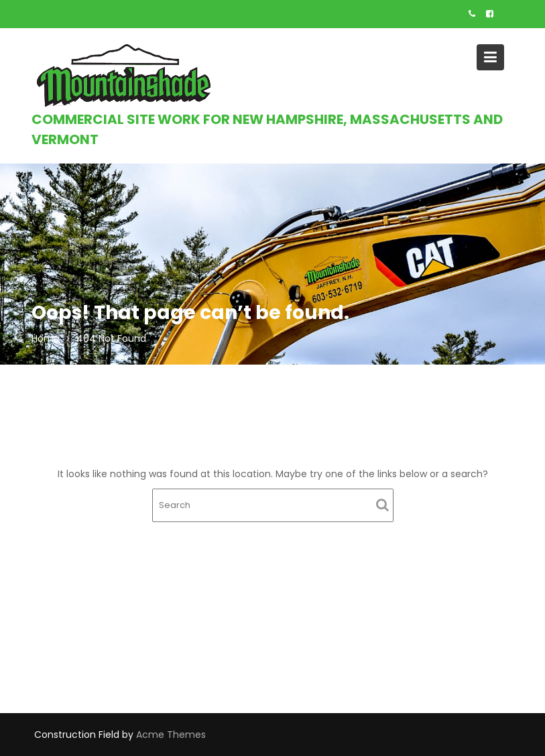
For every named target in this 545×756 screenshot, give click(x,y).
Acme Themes (171, 735)
